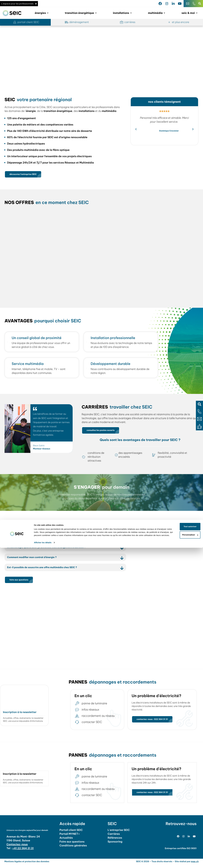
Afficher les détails (43, 863)
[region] (102, 56)
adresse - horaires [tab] (181, 539)
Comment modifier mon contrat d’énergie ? (35, 560)
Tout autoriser (181, 844)
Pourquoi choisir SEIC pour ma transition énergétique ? (43, 539)
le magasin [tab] (146, 539)
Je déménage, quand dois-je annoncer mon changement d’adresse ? (51, 549)
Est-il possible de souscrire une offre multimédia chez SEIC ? (46, 570)
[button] (199, 404)
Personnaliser (181, 852)
